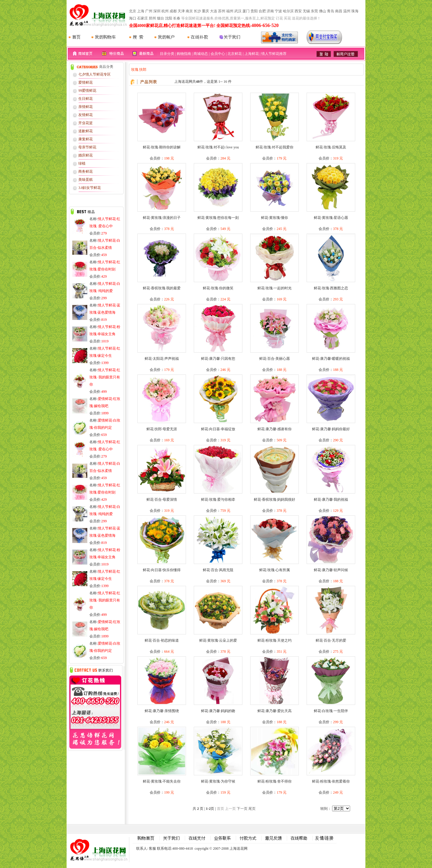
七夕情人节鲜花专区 (94, 74)
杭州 (165, 11)
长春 (177, 18)
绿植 (82, 163)
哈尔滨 (288, 11)
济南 (270, 11)
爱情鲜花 (85, 82)
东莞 (314, 11)
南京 (189, 11)
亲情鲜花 (85, 107)
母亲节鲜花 (87, 147)
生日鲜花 (85, 99)
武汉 (238, 11)
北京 (133, 11)
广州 (149, 11)
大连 (214, 11)
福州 (230, 11)
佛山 (322, 11)
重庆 (205, 11)
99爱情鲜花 (87, 91)
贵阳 (254, 11)
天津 (181, 11)
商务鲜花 (85, 172)
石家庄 (142, 18)
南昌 (339, 11)
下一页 (242, 809)
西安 (298, 11)
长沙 (197, 11)
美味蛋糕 (85, 180)
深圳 (157, 11)
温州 (347, 11)
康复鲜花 (85, 139)
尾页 (252, 809)
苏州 (222, 11)
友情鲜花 (85, 115)
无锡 (306, 11)
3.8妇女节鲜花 (90, 188)
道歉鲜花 (85, 131)
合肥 (262, 11)
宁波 (278, 11)
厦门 (246, 11)
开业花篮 (85, 123)
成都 (173, 11)
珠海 (355, 11)
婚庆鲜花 (85, 155)
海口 (133, 18)
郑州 (152, 18)
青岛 (331, 11)
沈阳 (169, 18)
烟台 (160, 18)
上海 (141, 11)
